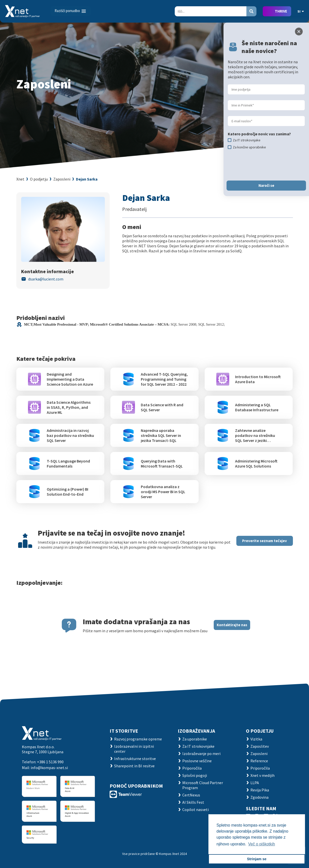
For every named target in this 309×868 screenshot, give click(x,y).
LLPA (255, 783)
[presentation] (266, 165)
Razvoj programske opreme (138, 739)
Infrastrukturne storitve (135, 759)
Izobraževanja (196, 731)
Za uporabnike (195, 739)
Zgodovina (259, 797)
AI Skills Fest (193, 802)
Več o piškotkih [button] (262, 844)
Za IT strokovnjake (198, 746)
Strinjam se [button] (257, 859)
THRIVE (281, 11)
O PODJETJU (260, 731)
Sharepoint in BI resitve (134, 766)
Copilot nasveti (195, 809)
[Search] (211, 11)
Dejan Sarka (87, 179)
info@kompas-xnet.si (49, 768)
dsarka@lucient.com (46, 279)
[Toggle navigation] (71, 11)
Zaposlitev (260, 746)
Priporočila (192, 768)
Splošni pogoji (195, 775)
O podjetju (39, 179)
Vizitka (256, 739)
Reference (259, 761)
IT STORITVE (124, 731)
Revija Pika (260, 790)
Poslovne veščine (197, 761)
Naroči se (266, 185)
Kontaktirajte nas (232, 625)
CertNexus (191, 795)
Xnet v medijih (262, 775)
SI (301, 11)
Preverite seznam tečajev (264, 541)
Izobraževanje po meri (201, 754)
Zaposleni (62, 179)
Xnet (20, 179)
